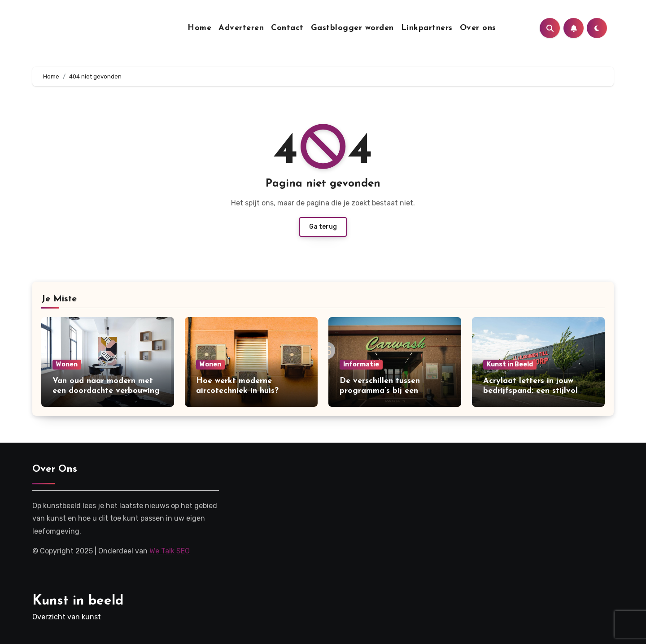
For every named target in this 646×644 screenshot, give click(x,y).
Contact (287, 28)
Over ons (478, 28)
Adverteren (241, 28)
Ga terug (323, 227)
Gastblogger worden (352, 28)
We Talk (162, 551)
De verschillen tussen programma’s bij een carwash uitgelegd (380, 391)
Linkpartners (427, 28)
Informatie (361, 364)
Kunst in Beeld (510, 364)
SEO (183, 551)
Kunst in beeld (78, 601)
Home (199, 28)
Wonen (67, 364)
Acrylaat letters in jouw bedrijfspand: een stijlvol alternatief (530, 391)
